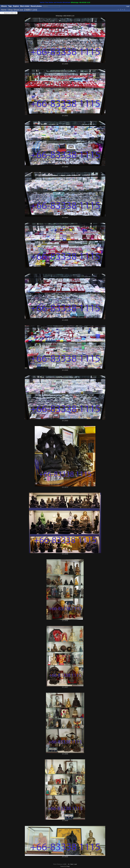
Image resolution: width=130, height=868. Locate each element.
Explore (16, 6)
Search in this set (10, 13)
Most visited (25, 6)
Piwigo (68, 866)
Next (72, 864)
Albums (4, 6)
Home (4, 10)
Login (128, 6)
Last (75, 864)
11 (69, 864)
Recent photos (36, 6)
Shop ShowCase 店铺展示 (20, 10)
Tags (10, 6)
